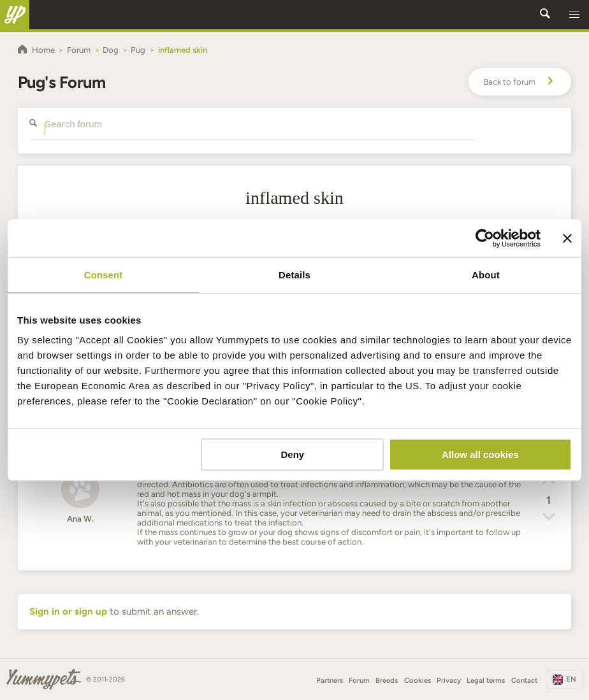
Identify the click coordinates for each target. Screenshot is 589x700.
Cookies (418, 680)
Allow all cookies (480, 454)
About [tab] (486, 275)
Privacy (449, 680)
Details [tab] (294, 275)
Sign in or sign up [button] (68, 611)
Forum (359, 680)
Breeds (387, 680)
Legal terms (486, 680)
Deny (293, 454)
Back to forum (520, 82)
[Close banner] (567, 238)
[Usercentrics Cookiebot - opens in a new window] (485, 238)
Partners (330, 680)
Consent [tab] (104, 275)
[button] (574, 15)
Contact (524, 680)
